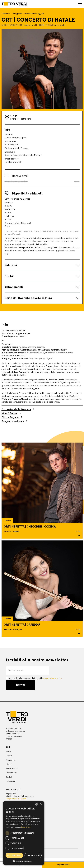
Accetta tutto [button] (14, 855)
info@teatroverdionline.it (16, 799)
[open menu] (80, 5)
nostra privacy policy (53, 678)
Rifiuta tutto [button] (33, 855)
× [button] (41, 804)
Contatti (9, 777)
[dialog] (24, 833)
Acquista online (63, 865)
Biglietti (9, 764)
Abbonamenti (12, 768)
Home (8, 751)
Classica (6, 14)
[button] (24, 861)
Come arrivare (12, 773)
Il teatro (9, 756)
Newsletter (11, 781)
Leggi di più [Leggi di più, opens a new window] (26, 827)
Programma (11, 760)
